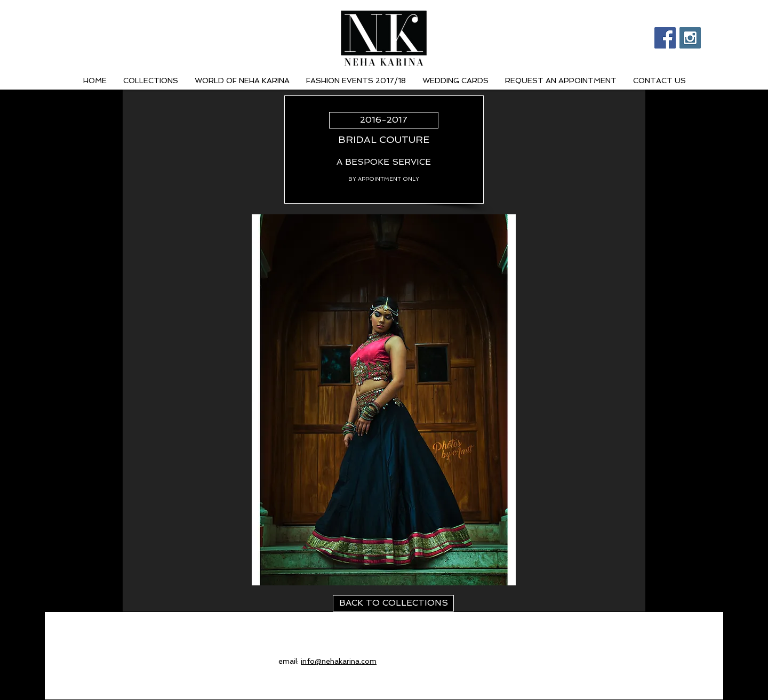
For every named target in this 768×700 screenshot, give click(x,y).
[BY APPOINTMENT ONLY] (384, 179)
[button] (384, 400)
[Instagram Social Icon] (690, 38)
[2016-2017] (384, 120)
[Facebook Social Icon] (665, 38)
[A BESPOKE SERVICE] (384, 162)
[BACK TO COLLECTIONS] (393, 603)
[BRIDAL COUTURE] (384, 139)
